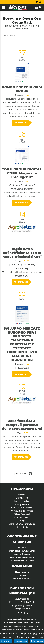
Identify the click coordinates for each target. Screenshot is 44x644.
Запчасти (22, 548)
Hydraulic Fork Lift (22, 517)
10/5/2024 (23, 368)
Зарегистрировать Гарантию (22, 551)
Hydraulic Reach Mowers (22, 508)
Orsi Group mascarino (23, 189)
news (27, 95)
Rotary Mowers (22, 504)
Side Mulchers (22, 498)
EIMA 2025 (23, 268)
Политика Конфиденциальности (22, 619)
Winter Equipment (22, 514)
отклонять (6, 641)
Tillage (22, 521)
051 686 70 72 (24, 609)
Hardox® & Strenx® (22, 579)
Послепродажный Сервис (22, 561)
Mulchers (22, 495)
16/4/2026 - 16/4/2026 (23, 185)
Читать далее (37, 641)
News (27, 261)
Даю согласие (21, 641)
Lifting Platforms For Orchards (22, 524)
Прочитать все (21, 123)
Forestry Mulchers (22, 501)
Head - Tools (22, 527)
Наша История (22, 572)
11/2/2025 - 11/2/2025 (23, 265)
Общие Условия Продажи (22, 557)
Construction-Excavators (22, 511)
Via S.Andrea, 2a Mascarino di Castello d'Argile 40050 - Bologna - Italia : (22, 604)
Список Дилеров (22, 554)
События (22, 575)
